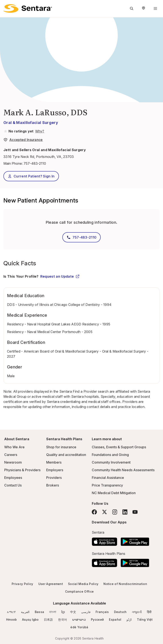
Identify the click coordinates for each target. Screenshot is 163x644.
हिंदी (149, 612)
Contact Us (13, 485)
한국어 (63, 619)
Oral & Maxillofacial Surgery (31, 123)
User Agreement (51, 584)
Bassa (40, 612)
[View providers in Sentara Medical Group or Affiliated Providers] (39, 131)
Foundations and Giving (110, 455)
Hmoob (12, 619)
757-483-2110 (35, 163)
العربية (25, 612)
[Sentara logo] (28, 8)
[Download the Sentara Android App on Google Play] (135, 540)
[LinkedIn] (125, 512)
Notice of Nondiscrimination (125, 584)
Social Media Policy (83, 584)
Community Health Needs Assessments (123, 470)
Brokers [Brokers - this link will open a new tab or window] (53, 485)
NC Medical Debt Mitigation (114, 493)
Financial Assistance (108, 478)
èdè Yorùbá (79, 627)
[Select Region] (143, 8)
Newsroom (13, 462)
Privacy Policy (22, 584)
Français (102, 612)
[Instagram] (115, 512)
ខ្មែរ (63, 612)
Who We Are (14, 447)
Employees (13, 478)
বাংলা (53, 612)
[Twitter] (104, 512)
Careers (11, 455)
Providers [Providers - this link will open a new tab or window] (54, 478)
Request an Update (60, 276)
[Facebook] (94, 512)
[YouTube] (135, 512)
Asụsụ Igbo (30, 619)
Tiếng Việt (145, 619)
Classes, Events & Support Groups (119, 447)
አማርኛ (11, 612)
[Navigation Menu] (155, 8)
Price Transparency (107, 485)
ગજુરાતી (137, 612)
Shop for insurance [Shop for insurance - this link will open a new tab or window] (61, 447)
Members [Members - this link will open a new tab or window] (54, 462)
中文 (73, 612)
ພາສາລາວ (79, 619)
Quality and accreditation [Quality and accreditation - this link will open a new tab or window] (66, 455)
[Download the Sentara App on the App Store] (104, 540)
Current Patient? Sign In (31, 176)
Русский (97, 619)
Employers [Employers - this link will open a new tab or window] (55, 470)
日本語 (48, 619)
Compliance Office (79, 591)
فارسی (86, 612)
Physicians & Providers (22, 470)
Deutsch (120, 612)
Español (115, 619)
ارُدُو (129, 619)
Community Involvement (111, 462)
